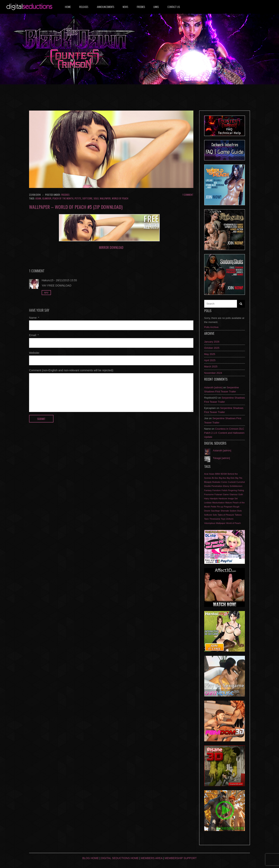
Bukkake (216, 482)
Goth (241, 494)
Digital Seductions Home (120, 858)
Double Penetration (213, 486)
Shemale (225, 511)
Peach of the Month (63, 198)
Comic (224, 482)
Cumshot (241, 482)
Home (68, 7)
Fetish (224, 490)
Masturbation (219, 503)
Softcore (87, 198)
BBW (217, 474)
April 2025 (210, 360)
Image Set (233, 498)
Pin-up (220, 507)
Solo (96, 198)
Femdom (217, 490)
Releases (84, 7)
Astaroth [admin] (213, 387)
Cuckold (232, 482)
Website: (34, 353)
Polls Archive (211, 327)
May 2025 (210, 354)
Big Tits (239, 478)
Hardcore (223, 498)
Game (226, 494)
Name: (34, 318)
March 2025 (211, 366)
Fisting (241, 490)
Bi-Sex (215, 478)
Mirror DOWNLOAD (111, 248)
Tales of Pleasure (226, 515)
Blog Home (91, 858)
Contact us (174, 7)
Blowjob (208, 482)
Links (156, 7)
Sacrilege (215, 511)
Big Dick (231, 478)
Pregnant (228, 507)
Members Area (152, 858)
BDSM (224, 474)
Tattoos (238, 515)
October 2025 (212, 348)
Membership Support (181, 858)
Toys (223, 519)
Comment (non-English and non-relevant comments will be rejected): (71, 370)
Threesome (215, 519)
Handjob (214, 498)
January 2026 (212, 342)
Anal (206, 474)
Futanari (218, 494)
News (125, 7)
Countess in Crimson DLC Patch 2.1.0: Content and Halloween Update (224, 433)
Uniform (230, 519)
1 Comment (188, 195)
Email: (34, 335)
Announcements (105, 7)
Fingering (232, 490)
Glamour (47, 198)
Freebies (141, 7)
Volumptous (210, 523)
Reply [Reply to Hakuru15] (46, 293)
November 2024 (213, 373)
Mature (229, 503)
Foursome (209, 494)
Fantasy (208, 490)
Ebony (226, 486)
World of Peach (120, 198)
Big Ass (223, 478)
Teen (207, 519)
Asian (38, 198)
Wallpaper (105, 198)
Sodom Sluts (236, 511)
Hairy (207, 498)
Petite (78, 198)
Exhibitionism (236, 486)
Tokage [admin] (221, 458)
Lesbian (208, 503)
